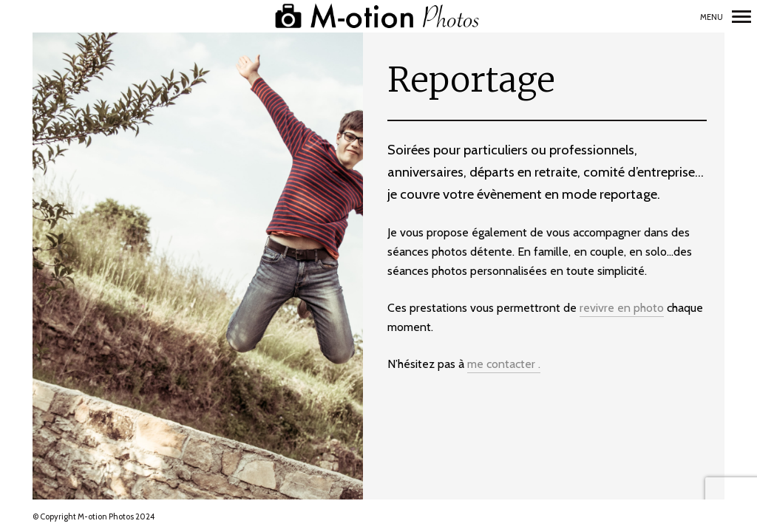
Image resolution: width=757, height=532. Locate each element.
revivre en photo (622, 308)
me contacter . (504, 364)
